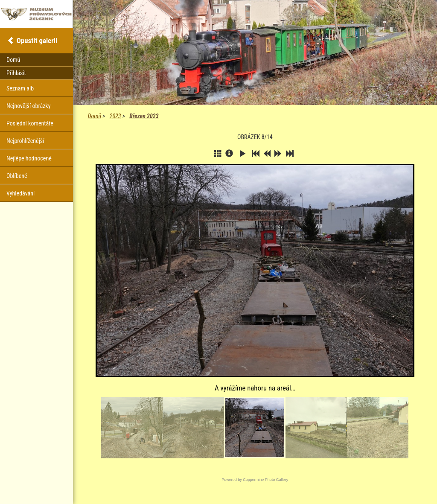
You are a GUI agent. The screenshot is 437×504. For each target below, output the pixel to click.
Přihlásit (16, 73)
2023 (115, 116)
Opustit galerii (37, 41)
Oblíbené (17, 176)
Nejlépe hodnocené (29, 158)
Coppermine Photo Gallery (265, 480)
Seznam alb (20, 88)
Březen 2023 (144, 116)
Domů (95, 116)
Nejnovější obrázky (29, 106)
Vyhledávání (20, 193)
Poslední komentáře (30, 123)
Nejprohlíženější (25, 141)
